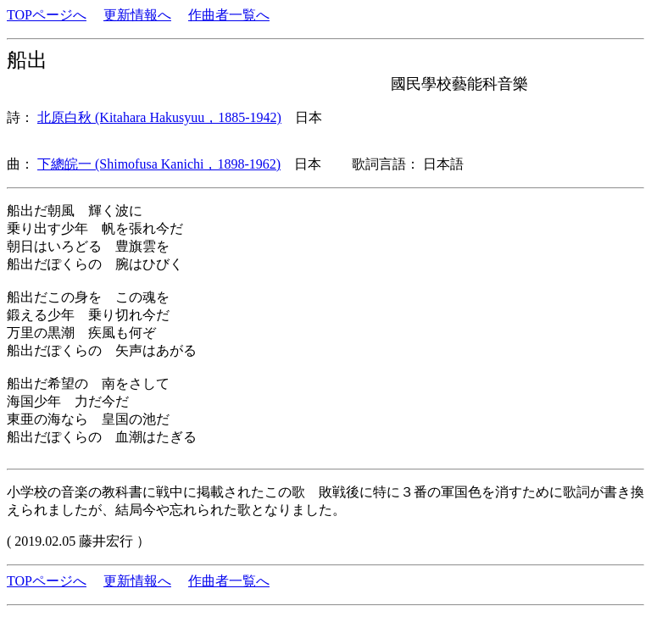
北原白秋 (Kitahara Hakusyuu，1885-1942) (159, 117)
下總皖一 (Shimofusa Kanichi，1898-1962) (159, 164)
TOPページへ (47, 15)
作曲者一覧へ (229, 15)
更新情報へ (137, 15)
